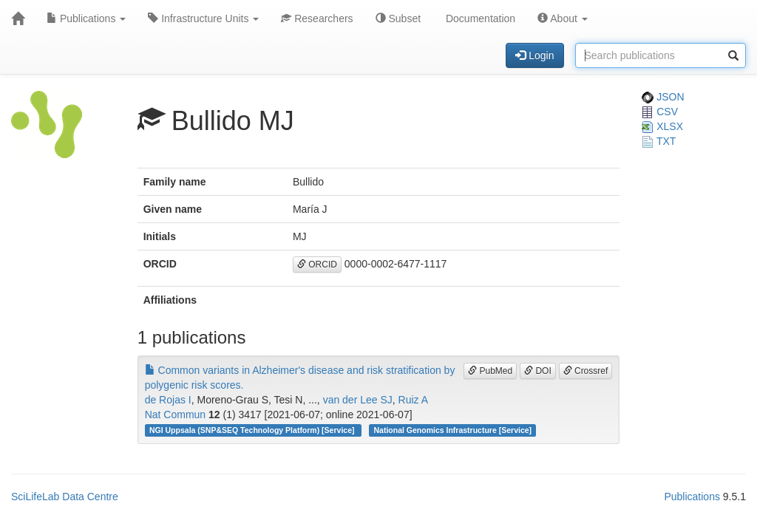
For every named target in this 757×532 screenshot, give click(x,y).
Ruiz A (413, 400)
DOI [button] (538, 371)
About (563, 18)
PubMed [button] (490, 371)
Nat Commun (175, 415)
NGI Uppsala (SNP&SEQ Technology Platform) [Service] (253, 430)
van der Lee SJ (358, 400)
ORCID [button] (317, 265)
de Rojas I (168, 400)
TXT (659, 141)
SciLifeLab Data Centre (65, 497)
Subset (398, 18)
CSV (660, 112)
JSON (663, 97)
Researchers (317, 18)
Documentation (479, 18)
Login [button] (534, 55)
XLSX (662, 126)
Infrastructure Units (203, 18)
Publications (86, 18)
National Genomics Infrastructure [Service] (453, 430)
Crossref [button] (586, 371)
